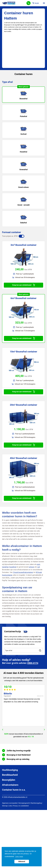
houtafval (13, 567)
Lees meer (19, 856)
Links (10, 806)
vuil (38, 567)
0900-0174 (33, 663)
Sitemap (5, 806)
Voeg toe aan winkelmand (23, 285)
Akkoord (22, 861)
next (44, 730)
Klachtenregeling (36, 803)
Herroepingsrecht (24, 803)
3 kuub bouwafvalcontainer (23, 572)
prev (3, 730)
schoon (32, 567)
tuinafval (5, 567)
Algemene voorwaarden (10, 803)
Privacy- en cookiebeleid (21, 806)
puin (39, 564)
